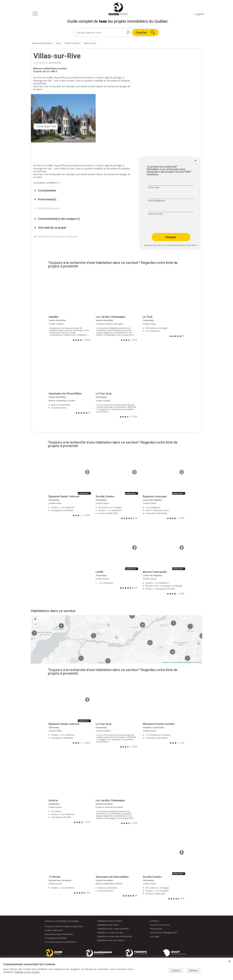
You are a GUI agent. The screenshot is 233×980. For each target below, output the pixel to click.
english (199, 14)
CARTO (198, 662)
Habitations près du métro (110, 921)
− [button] (35, 625)
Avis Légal (154, 937)
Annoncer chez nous (160, 925)
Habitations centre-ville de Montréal (114, 937)
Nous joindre (156, 929)
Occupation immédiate (56, 938)
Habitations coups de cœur (110, 933)
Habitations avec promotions (111, 940)
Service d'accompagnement (163, 933)
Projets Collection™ (54, 930)
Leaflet (165, 662)
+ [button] (35, 620)
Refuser (194, 971)
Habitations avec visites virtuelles (113, 929)
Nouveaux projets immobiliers (59, 934)
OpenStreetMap (177, 662)
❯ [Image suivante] (87, 472)
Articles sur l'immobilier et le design (62, 921)
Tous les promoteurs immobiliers (60, 942)
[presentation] (169, 225)
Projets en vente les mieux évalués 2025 (64, 927)
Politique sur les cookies (27, 972)
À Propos (154, 921)
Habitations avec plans (108, 925)
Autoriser (176, 971)
